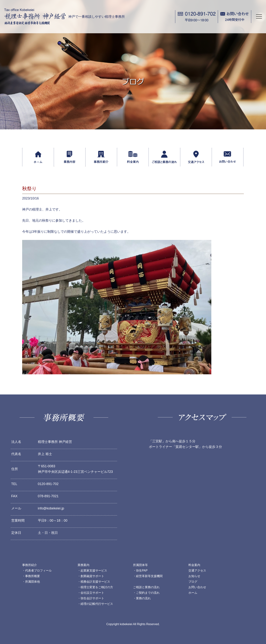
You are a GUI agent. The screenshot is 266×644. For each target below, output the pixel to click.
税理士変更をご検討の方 (97, 587)
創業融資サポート (92, 576)
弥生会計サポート (92, 598)
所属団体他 (33, 582)
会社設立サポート (92, 593)
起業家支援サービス (94, 571)
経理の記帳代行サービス (97, 604)
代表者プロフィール (38, 571)
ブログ (193, 582)
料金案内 (194, 565)
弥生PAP (142, 571)
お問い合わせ (197, 587)
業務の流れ (143, 598)
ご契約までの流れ (148, 593)
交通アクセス (197, 571)
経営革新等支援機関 (149, 576)
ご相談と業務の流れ (146, 587)
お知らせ (194, 576)
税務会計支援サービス (95, 582)
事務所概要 (33, 576)
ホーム (193, 593)
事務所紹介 (30, 565)
